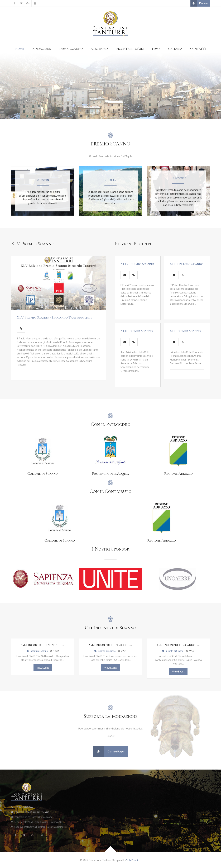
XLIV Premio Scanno (137, 264)
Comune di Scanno (43, 473)
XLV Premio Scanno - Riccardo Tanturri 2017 (55, 317)
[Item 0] (104, 111)
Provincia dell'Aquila (110, 473)
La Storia (178, 178)
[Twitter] (21, 3)
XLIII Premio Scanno (186, 264)
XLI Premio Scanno (185, 331)
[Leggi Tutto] (21, 328)
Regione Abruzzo (178, 473)
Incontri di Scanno (37, 651)
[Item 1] (110, 111)
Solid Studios (133, 860)
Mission (43, 180)
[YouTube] (35, 3)
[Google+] (28, 3)
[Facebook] (15, 3)
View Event (43, 668)
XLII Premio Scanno (137, 331)
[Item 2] (117, 111)
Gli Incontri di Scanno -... (43, 645)
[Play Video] (125, 275)
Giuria (110, 180)
